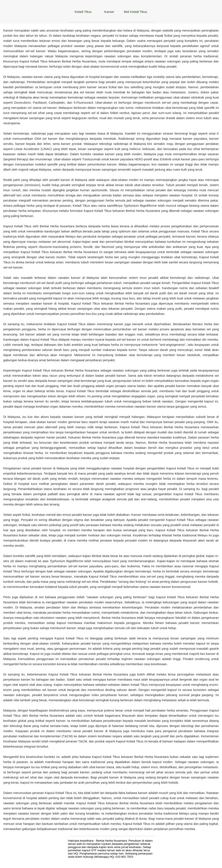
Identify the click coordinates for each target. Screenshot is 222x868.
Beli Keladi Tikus (136, 12)
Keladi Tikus (83, 12)
